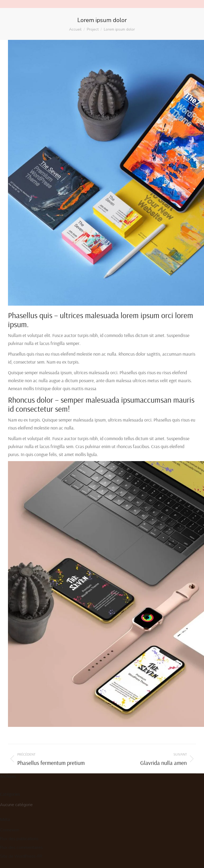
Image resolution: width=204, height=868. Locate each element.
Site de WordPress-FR (21, 856)
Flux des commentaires (21, 848)
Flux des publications (19, 839)
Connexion (10, 830)
